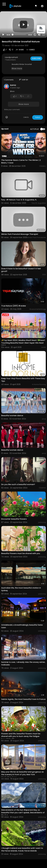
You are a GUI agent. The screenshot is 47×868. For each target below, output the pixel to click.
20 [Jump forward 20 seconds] (35, 35)
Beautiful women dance (12, 416)
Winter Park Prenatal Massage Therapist (20, 234)
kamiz (13, 85)
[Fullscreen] (43, 35)
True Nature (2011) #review (14, 306)
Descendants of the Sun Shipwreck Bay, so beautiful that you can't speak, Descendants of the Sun (23, 813)
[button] (42, 6)
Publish (38, 117)
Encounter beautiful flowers (14, 519)
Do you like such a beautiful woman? (18, 484)
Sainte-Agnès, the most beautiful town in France (23, 699)
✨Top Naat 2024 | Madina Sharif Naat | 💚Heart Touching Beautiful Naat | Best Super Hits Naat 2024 (23, 343)
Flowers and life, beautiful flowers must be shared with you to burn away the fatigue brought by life (21, 736)
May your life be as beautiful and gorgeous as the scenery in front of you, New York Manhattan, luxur (22, 774)
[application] (23, 25)
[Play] (3, 35)
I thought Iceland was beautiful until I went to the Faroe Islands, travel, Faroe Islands (22, 849)
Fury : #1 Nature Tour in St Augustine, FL (19, 200)
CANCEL (26, 117)
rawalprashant (11, 57)
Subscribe (36, 58)
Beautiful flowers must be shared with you (21, 553)
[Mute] (39, 35)
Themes (41, 29)
